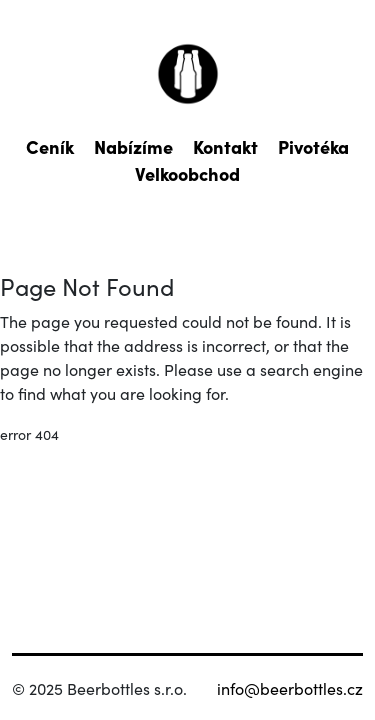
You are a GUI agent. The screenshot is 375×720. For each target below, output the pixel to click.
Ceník (50, 146)
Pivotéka (313, 146)
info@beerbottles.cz (290, 688)
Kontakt (225, 146)
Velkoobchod (187, 173)
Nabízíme (133, 146)
